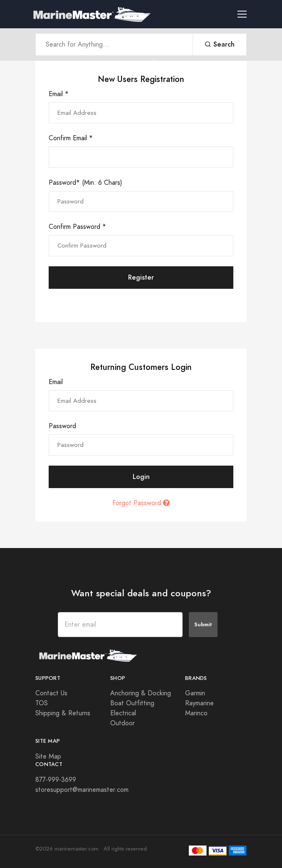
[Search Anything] (114, 45)
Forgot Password (141, 503)
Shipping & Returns (63, 713)
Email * (59, 94)
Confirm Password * (77, 227)
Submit (203, 624)
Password (62, 426)
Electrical (123, 713)
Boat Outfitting (132, 703)
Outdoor (122, 723)
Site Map (48, 756)
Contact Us (51, 693)
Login (141, 477)
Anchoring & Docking (141, 693)
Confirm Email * (71, 138)
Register (141, 277)
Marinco (196, 713)
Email (56, 382)
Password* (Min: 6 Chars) (85, 183)
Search (220, 44)
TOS (42, 703)
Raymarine (199, 703)
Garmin (195, 693)
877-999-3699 (56, 780)
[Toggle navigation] (245, 14)
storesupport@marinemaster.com (82, 790)
